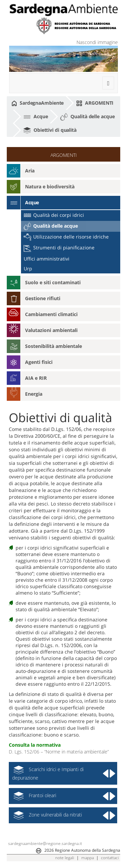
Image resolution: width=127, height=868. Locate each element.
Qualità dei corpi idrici (54, 215)
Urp (28, 268)
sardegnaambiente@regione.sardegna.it (45, 843)
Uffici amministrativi (47, 259)
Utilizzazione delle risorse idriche (66, 237)
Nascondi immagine (97, 42)
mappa (88, 858)
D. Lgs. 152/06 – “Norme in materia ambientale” (59, 752)
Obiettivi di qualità (50, 130)
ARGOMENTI (95, 103)
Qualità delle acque (87, 117)
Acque (36, 116)
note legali (65, 858)
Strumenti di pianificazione (59, 247)
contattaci (110, 858)
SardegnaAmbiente (38, 103)
